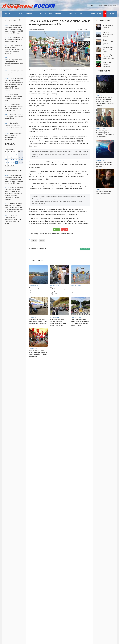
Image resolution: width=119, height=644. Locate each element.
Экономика (30, 14)
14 (9, 160)
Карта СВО (111, 14)
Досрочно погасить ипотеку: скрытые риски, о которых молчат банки (14, 39)
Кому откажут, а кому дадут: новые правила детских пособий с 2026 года (14, 97)
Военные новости (56, 14)
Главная (8, 14)
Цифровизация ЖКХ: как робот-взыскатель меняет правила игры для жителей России (14, 108)
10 (16, 157)
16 (14, 160)
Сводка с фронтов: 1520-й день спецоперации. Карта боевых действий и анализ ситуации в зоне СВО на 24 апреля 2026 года (14, 29)
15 (11, 160)
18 (19, 160)
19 (22, 160)
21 (9, 163)
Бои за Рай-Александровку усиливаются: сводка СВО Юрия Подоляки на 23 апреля (13, 220)
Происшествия (96, 14)
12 (22, 157)
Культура (83, 14)
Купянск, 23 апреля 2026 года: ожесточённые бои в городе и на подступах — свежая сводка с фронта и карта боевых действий (14, 207)
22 (11, 163)
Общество (42, 14)
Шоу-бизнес (71, 14)
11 (19, 157)
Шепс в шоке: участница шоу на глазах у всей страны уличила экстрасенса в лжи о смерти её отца (14, 62)
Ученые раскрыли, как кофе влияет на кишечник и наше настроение (13, 136)
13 (6, 160)
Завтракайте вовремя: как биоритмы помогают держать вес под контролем (14, 126)
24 (16, 163)
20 (6, 163)
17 (16, 160)
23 (14, 163)
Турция (42, 240)
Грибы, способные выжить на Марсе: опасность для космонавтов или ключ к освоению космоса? (14, 50)
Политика (18, 14)
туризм (34, 240)
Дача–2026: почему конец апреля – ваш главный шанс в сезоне (14, 117)
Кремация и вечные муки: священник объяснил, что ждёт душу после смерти (14, 72)
